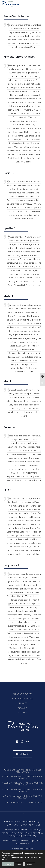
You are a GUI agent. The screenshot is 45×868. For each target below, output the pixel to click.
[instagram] (22, 743)
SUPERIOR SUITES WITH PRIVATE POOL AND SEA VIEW (22, 797)
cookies (33, 857)
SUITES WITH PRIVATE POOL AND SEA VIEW (23, 802)
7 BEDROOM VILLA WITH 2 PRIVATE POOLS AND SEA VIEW (22, 771)
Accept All (8, 864)
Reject (19, 864)
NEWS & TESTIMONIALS (22, 699)
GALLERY (22, 708)
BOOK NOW (23, 754)
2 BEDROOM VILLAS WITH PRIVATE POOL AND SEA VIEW (23, 790)
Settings (30, 864)
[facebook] (17, 742)
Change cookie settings (23, 849)
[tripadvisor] (28, 743)
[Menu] (42, 5)
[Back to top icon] (23, 816)
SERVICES (22, 703)
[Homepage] (10, 7)
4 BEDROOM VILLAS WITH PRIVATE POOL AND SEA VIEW (22, 777)
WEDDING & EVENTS (22, 694)
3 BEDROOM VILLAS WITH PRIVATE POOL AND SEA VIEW (22, 784)
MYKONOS (23, 713)
